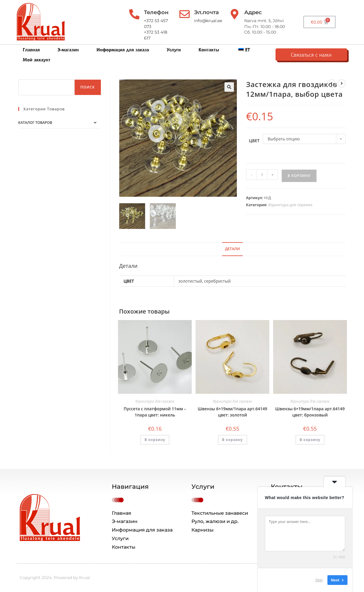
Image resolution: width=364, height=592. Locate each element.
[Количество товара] (262, 173)
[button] (229, 85)
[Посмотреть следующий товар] (342, 81)
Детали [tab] (233, 246)
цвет (254, 138)
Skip (319, 580)
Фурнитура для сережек (290, 202)
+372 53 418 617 (157, 27)
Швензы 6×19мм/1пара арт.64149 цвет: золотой (232, 409)
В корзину (299, 174)
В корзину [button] (155, 437)
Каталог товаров (35, 120)
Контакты (209, 50)
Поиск (88, 85)
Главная (31, 50)
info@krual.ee (211, 21)
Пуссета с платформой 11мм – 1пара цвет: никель (155, 409)
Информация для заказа (123, 50)
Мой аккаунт (282, 50)
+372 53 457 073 (158, 21)
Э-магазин (68, 50)
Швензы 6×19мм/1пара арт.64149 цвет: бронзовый (310, 409)
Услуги (174, 50)
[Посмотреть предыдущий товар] (332, 81)
